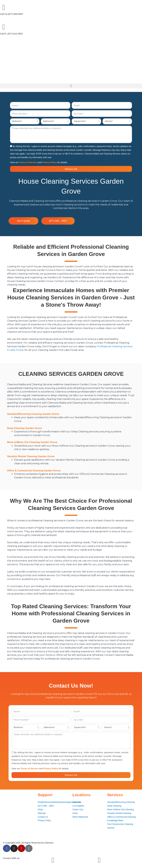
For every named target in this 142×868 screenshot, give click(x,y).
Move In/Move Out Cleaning (121, 809)
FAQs (41, 809)
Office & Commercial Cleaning (122, 817)
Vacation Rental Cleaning (120, 813)
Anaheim (77, 802)
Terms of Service (28, 162)
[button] (71, 86)
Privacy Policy (49, 162)
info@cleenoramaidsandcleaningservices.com (60, 802)
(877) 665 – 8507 (46, 806)
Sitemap (42, 813)
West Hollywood (80, 817)
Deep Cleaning (115, 806)
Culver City (78, 809)
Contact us (43, 817)
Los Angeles (79, 806)
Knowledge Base (116, 820)
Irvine (75, 813)
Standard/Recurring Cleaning (122, 802)
